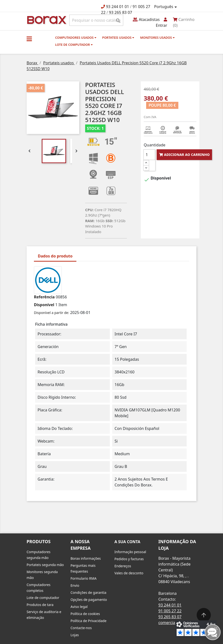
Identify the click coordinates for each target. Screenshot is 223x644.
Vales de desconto (129, 573)
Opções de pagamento (89, 600)
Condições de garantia (88, 592)
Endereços (123, 566)
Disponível (44, 305)
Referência (44, 297)
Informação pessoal (130, 552)
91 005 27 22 (170, 611)
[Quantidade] (149, 155)
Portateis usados (118, 38)
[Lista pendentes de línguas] (166, 7)
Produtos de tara (40, 605)
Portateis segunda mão (45, 565)
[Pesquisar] (96, 20)
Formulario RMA (84, 578)
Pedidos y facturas (129, 559)
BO (46, 20)
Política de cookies (85, 614)
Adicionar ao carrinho (184, 155)
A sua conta (127, 542)
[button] (29, 39)
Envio (75, 585)
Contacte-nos (81, 628)
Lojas (75, 635)
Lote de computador (74, 45)
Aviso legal (79, 607)
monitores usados (157, 38)
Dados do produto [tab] (55, 256)
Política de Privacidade (88, 621)
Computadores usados (76, 38)
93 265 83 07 (121, 12)
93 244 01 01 (117, 7)
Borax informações (86, 558)
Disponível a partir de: (51, 313)
